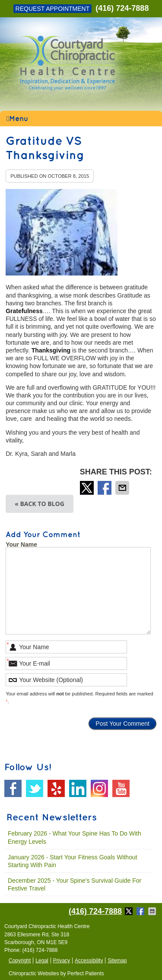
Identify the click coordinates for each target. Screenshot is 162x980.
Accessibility (89, 961)
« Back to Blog (40, 504)
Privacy (62, 961)
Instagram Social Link (99, 788)
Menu (17, 119)
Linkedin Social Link (78, 788)
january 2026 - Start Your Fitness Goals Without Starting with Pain (73, 861)
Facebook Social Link (13, 788)
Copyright (20, 961)
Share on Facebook (105, 488)
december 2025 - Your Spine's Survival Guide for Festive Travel (75, 884)
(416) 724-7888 (122, 8)
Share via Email (123, 488)
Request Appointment (53, 9)
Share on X (88, 488)
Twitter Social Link (35, 788)
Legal (42, 961)
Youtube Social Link (121, 788)
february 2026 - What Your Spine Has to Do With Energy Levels (75, 837)
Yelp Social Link (56, 788)
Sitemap (117, 961)
